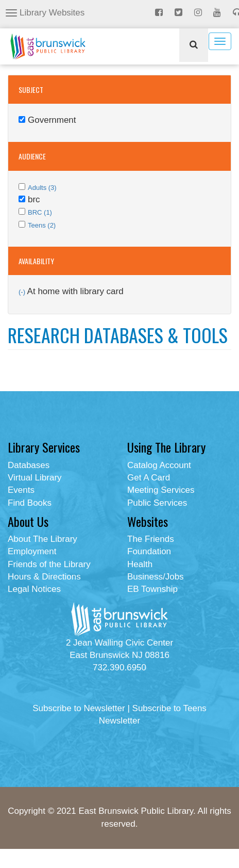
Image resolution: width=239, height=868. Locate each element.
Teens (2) (42, 225)
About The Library (42, 539)
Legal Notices (34, 589)
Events (21, 490)
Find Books (30, 503)
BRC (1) (40, 212)
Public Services (157, 503)
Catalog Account (159, 465)
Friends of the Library (49, 564)
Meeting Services (161, 490)
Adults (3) (42, 188)
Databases (29, 465)
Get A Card (149, 478)
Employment (32, 551)
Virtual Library (35, 478)
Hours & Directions (44, 577)
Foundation (149, 551)
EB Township (152, 589)
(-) (23, 292)
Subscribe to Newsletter (79, 708)
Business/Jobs (156, 577)
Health (140, 564)
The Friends (151, 539)
